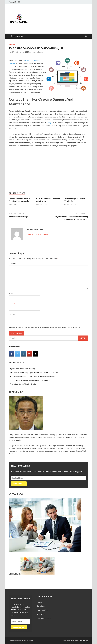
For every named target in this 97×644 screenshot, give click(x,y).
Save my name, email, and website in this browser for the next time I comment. (45, 327)
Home (39, 602)
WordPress (75, 641)
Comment (14, 263)
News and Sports (44, 610)
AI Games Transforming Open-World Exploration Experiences (34, 372)
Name (12, 293)
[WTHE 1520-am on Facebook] (12, 354)
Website (12, 314)
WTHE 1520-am (28, 641)
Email (12, 304)
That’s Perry (42, 614)
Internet (12, 44)
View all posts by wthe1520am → (38, 234)
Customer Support (44, 618)
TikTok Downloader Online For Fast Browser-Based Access (33, 376)
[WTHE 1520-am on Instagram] (23, 354)
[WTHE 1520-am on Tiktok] (35, 354)
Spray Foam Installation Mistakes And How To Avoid (30, 380)
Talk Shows (41, 606)
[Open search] (86, 36)
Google (50, 123)
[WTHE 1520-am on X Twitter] (18, 354)
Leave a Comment (38, 52)
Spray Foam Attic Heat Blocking (22, 369)
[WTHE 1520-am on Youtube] (29, 354)
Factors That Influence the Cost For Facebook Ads (20, 200)
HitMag (85, 641)
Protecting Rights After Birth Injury (24, 384)
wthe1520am (26, 52)
